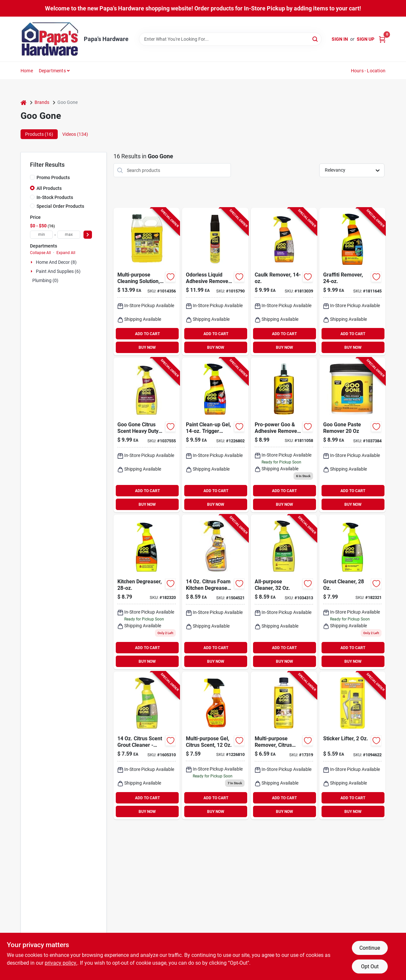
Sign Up (366, 39)
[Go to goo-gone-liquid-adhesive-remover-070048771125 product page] (284, 746)
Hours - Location (368, 71)
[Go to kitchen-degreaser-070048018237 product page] (147, 592)
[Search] (316, 39)
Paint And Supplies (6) (58, 271)
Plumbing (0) (45, 280)
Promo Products (53, 178)
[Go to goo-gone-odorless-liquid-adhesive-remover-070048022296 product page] (215, 282)
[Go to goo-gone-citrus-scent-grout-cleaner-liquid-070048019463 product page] (147, 746)
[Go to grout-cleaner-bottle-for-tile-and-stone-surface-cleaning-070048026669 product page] (352, 592)
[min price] (41, 235)
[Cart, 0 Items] (382, 39)
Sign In (340, 39)
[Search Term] (230, 39)
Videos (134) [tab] (75, 134)
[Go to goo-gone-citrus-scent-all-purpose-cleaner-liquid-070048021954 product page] (284, 592)
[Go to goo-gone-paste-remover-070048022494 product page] (352, 435)
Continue (370, 948)
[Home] (23, 102)
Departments (52, 71)
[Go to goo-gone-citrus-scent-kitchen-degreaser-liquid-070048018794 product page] (215, 592)
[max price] (69, 235)
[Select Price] (88, 235)
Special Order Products (60, 206)
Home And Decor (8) (56, 262)
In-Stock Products (55, 197)
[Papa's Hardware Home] (50, 39)
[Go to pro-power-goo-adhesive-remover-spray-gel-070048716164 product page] (284, 435)
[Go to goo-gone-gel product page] (215, 746)
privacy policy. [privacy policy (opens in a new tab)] (61, 963)
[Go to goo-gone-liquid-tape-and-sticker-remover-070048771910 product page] (352, 746)
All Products (49, 188)
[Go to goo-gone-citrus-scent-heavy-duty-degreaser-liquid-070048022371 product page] (147, 435)
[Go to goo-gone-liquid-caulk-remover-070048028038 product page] (284, 282)
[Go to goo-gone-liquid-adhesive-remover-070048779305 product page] (147, 282)
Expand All (66, 253)
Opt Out (370, 966)
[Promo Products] (32, 177)
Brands (42, 102)
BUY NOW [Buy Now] (147, 348)
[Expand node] (32, 262)
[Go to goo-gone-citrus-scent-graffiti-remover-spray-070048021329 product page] (352, 282)
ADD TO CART (147, 334)
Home (27, 71)
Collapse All (40, 253)
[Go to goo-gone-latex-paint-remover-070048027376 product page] (215, 435)
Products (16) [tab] (39, 134)
